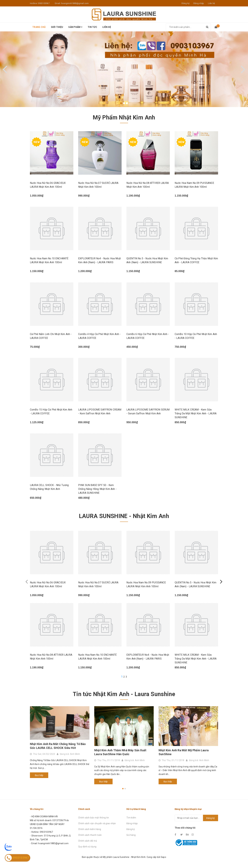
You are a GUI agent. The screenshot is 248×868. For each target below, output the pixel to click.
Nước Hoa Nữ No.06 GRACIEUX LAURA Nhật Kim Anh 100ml (48, 185)
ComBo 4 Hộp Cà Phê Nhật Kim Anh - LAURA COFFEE (99, 336)
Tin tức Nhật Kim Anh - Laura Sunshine (124, 694)
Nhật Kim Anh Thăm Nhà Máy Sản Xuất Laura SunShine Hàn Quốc (120, 752)
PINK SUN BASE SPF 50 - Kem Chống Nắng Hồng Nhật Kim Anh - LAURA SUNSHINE (97, 489)
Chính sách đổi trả (88, 841)
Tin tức (92, 27)
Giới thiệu (57, 27)
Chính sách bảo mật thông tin (94, 818)
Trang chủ (39, 27)
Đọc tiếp (39, 775)
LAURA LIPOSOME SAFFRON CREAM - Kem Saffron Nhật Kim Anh (100, 412)
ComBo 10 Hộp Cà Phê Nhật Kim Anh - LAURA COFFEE (196, 336)
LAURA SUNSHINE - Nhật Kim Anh (124, 516)
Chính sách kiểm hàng (90, 829)
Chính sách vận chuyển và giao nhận (97, 823)
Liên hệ (211, 3)
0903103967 (44, 3)
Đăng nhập (132, 823)
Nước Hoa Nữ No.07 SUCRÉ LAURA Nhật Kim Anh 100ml (98, 185)
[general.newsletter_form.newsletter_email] (196, 818)
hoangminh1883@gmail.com (75, 3)
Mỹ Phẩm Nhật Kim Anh (124, 118)
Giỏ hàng (131, 835)
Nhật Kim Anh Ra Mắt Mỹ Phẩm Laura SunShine (184, 752)
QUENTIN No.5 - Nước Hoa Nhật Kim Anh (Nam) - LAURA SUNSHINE (147, 260)
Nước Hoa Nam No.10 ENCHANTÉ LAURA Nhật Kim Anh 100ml (49, 260)
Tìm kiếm (131, 818)
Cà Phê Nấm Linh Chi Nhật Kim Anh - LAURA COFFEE (51, 336)
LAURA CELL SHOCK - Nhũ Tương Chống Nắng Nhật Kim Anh (49, 487)
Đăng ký (131, 829)
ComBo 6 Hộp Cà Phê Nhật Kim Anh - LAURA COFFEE (148, 336)
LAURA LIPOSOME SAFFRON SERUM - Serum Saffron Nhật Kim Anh (148, 412)
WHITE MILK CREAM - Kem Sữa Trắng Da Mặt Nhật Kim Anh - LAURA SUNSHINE (196, 413)
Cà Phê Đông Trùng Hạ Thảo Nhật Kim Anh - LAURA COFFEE (196, 260)
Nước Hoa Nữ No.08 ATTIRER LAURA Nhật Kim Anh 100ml (148, 185)
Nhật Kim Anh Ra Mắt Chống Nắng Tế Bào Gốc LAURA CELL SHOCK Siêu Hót (58, 746)
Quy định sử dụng (87, 847)
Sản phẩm (75, 27)
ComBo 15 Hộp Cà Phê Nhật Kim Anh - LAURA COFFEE (51, 412)
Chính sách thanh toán (90, 835)
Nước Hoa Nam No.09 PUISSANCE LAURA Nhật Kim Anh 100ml (194, 185)
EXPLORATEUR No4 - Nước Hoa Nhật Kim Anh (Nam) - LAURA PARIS (99, 260)
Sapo (163, 857)
